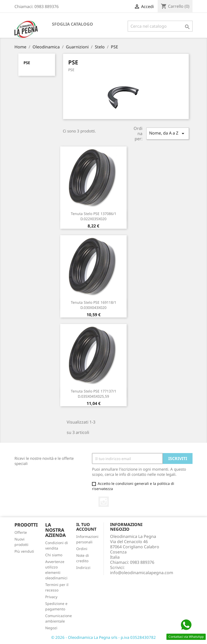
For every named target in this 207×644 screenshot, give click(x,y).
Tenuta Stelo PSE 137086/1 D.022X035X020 (94, 216)
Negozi (51, 628)
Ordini (82, 549)
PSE (27, 63)
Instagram (104, 502)
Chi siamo (54, 555)
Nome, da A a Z (167, 133)
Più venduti (24, 551)
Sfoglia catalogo (72, 24)
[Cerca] (160, 26)
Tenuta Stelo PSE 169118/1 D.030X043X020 (94, 305)
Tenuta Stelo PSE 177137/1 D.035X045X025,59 (94, 394)
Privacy (51, 597)
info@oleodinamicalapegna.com (142, 573)
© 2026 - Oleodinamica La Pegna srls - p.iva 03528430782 (104, 637)
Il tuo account (86, 527)
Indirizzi (83, 568)
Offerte (21, 532)
